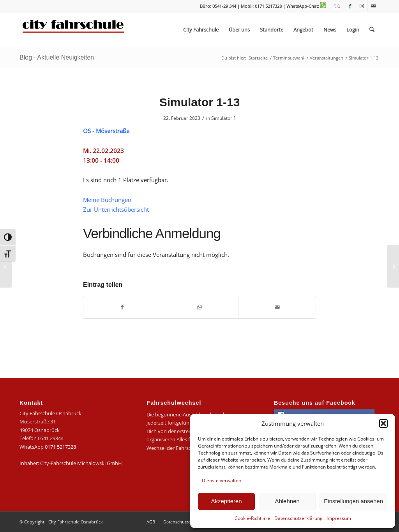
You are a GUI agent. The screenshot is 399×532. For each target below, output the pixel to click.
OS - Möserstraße (106, 131)
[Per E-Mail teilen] (277, 307)
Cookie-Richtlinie (252, 518)
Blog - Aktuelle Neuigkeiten (57, 57)
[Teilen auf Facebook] (122, 307)
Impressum (339, 518)
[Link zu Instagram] (362, 6)
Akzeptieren (226, 501)
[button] (383, 423)
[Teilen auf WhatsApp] (200, 307)
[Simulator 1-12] (6, 266)
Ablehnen (287, 501)
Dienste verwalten (222, 480)
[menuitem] (335, 6)
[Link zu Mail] (374, 6)
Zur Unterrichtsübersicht (116, 209)
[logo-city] (73, 30)
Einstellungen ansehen (353, 501)
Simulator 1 (224, 118)
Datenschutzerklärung (298, 518)
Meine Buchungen (107, 200)
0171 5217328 (60, 447)
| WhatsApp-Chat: (305, 6)
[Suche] (372, 30)
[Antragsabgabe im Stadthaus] (393, 266)
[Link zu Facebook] (350, 6)
